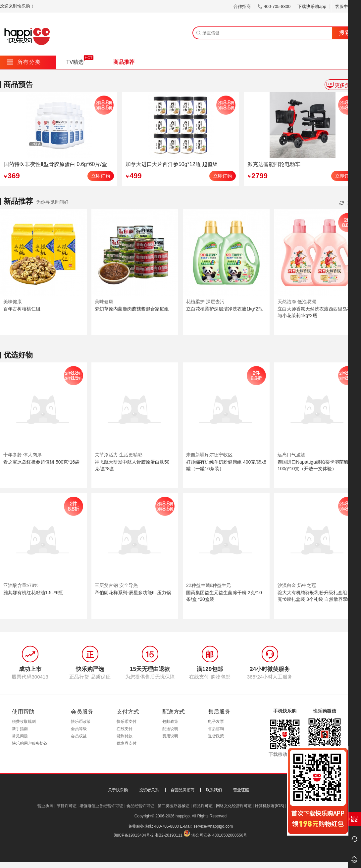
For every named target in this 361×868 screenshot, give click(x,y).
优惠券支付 (127, 743)
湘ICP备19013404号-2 (134, 835)
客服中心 (346, 6)
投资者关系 (149, 790)
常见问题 (20, 736)
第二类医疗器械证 (174, 806)
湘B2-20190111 (169, 835)
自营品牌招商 (182, 790)
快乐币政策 (81, 722)
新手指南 (20, 729)
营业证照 (241, 790)
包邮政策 (170, 722)
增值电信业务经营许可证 (101, 806)
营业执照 (45, 806)
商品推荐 (124, 62)
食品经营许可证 (140, 806)
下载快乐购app (312, 6)
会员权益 (79, 736)
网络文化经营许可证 (234, 806)
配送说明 (170, 729)
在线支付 (125, 729)
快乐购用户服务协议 (30, 743)
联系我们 (214, 790)
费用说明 (170, 736)
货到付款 (125, 736)
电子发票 (216, 722)
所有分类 (24, 62)
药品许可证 (203, 806)
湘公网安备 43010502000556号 (219, 835)
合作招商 (242, 6)
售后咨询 (216, 729)
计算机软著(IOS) (269, 806)
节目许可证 (67, 806)
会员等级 (79, 729)
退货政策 (216, 736)
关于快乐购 (118, 790)
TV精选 (75, 62)
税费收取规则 (24, 722)
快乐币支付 (127, 722)
